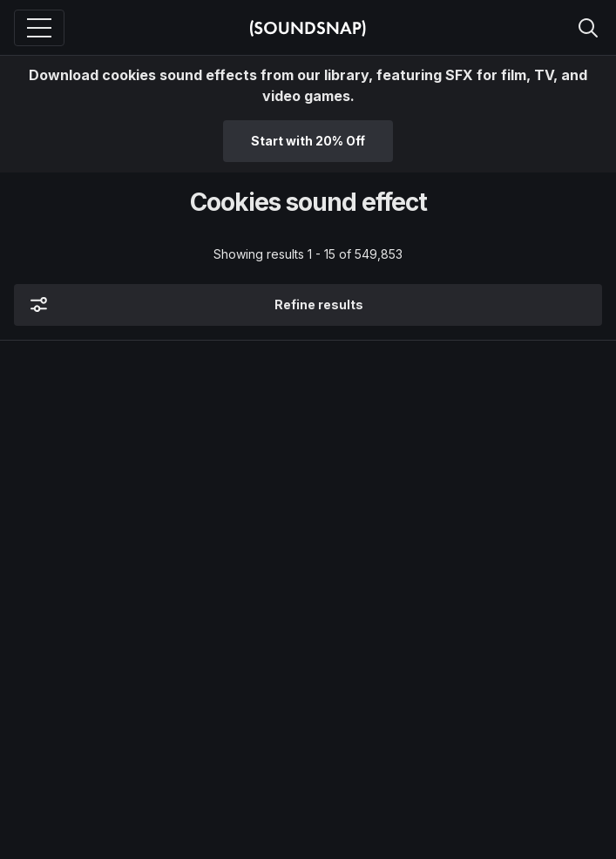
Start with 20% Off (308, 141)
